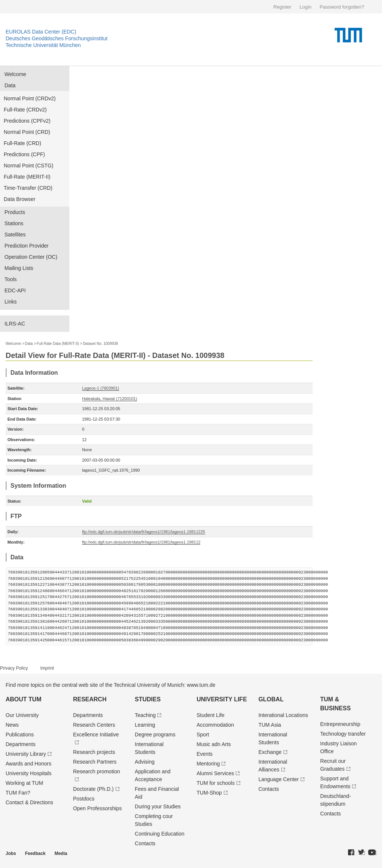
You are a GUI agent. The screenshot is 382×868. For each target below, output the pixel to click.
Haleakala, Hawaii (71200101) (109, 399)
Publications (20, 735)
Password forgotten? (342, 7)
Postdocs (84, 799)
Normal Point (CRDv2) (30, 98)
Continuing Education (159, 834)
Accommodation (215, 725)
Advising (145, 762)
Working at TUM (24, 783)
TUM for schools (216, 783)
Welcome (15, 74)
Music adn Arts (214, 744)
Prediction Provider (26, 246)
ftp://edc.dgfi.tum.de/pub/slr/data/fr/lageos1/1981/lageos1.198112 (141, 542)
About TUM (24, 699)
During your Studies (158, 806)
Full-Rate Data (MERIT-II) (58, 344)
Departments (21, 744)
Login (306, 7)
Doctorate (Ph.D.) (93, 789)
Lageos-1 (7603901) (101, 388)
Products (15, 212)
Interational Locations (283, 715)
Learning (145, 725)
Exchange (270, 752)
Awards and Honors (29, 764)
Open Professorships (98, 808)
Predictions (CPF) (24, 154)
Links (11, 302)
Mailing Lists (19, 268)
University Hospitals (29, 773)
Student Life (211, 715)
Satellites (15, 235)
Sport (203, 735)
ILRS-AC (15, 324)
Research (90, 699)
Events (205, 754)
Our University (22, 715)
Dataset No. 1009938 (101, 344)
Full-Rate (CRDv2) (25, 110)
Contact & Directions (29, 802)
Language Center (279, 779)
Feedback (35, 853)
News (12, 725)
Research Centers (94, 725)
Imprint (47, 668)
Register (282, 7)
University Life (222, 699)
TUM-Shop (209, 793)
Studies (148, 699)
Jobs (11, 853)
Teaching (145, 715)
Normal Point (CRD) (27, 132)
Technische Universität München (43, 45)
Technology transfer (343, 734)
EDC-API (15, 290)
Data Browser (20, 199)
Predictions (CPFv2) (27, 121)
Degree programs (155, 735)
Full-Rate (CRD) (22, 143)
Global (271, 699)
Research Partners (95, 762)
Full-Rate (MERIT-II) (27, 177)
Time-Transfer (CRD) (28, 188)
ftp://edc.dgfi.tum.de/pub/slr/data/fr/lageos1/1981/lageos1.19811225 (144, 532)
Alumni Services (215, 773)
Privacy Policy (14, 668)
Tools (11, 279)
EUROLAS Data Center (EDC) (41, 32)
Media (61, 853)
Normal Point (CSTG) (29, 166)
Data (10, 85)
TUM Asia (270, 725)
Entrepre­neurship (340, 724)
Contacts (145, 843)
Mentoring (208, 764)
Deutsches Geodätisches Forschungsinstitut (57, 38)
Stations (14, 223)
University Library (26, 754)
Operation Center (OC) (31, 257)
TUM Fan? (18, 793)
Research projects (94, 752)
